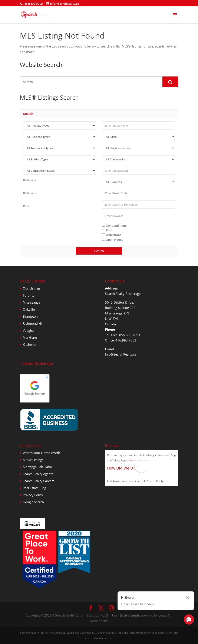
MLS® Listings (33, 460)
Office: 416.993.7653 (121, 340)
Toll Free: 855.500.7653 (123, 335)
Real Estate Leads (126, 615)
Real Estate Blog (34, 488)
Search (99, 251)
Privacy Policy (33, 495)
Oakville (29, 309)
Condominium (114, 226)
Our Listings (32, 288)
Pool (107, 230)
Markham (30, 337)
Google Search (33, 502)
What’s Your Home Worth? (42, 453)
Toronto (29, 295)
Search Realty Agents (38, 474)
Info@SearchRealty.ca (121, 354)
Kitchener (30, 344)
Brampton (30, 316)
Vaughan (29, 330)
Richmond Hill (33, 323)
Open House (113, 240)
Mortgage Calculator (37, 467)
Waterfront (111, 235)
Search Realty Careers (39, 481)
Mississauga (32, 302)
